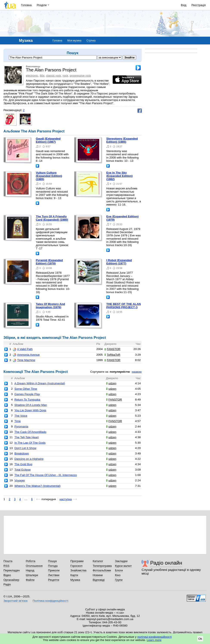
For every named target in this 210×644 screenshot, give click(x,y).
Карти (74, 575)
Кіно (118, 575)
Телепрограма (102, 566)
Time (18, 421)
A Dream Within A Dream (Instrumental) (40, 383)
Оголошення (34, 566)
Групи (119, 580)
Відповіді (99, 580)
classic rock (53, 76)
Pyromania (21, 426)
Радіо (7, 584)
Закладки (121, 561)
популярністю (120, 372)
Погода (53, 566)
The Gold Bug (23, 464)
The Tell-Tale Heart (27, 437)
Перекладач (12, 570)
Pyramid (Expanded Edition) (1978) (49, 262)
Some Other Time (26, 389)
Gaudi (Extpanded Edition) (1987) (48, 140)
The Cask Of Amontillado (30, 432)
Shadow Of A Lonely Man (31, 405)
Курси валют (123, 566)
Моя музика (74, 41)
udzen (111, 383)
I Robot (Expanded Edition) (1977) (119, 262)
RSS (6, 566)
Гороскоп (76, 566)
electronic (32, 76)
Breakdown (22, 453)
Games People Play (27, 394)
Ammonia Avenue (26, 355)
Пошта (8, 561)
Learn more (154, 640)
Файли (30, 580)
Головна (26, 5)
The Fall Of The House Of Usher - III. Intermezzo (46, 475)
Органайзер (11, 580)
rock (65, 76)
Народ (30, 570)
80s (42, 76)
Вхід (184, 5)
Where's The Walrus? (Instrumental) (38, 486)
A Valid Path (23, 349)
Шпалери (32, 575)
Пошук (52, 561)
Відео (7, 575)
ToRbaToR (112, 355)
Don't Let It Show (25, 448)
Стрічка (91, 41)
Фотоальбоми (102, 570)
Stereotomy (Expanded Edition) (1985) (122, 140)
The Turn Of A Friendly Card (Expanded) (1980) (52, 218)
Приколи (54, 570)
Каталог (98, 561)
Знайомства (78, 570)
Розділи (42, 5)
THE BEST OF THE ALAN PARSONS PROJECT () (124, 306)
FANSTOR (112, 349)
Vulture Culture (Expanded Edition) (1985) (49, 176)
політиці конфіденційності (154, 637)
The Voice (21, 416)
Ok (200, 639)
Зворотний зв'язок (15, 601)
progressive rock (80, 76)
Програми (77, 561)
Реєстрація (199, 5)
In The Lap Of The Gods (30, 443)
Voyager (20, 480)
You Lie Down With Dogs (30, 410)
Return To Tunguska (27, 400)
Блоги (119, 570)
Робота (31, 561)
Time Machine (24, 360)
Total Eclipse (22, 470)
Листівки (54, 575)
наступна (66, 499)
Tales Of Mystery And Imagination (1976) (50, 306)
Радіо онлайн (166, 563)
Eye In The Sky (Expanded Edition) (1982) (119, 176)
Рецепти (54, 580)
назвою (137, 372)
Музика (75, 580)
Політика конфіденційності (50, 601)
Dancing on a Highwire (29, 459)
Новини (98, 575)
